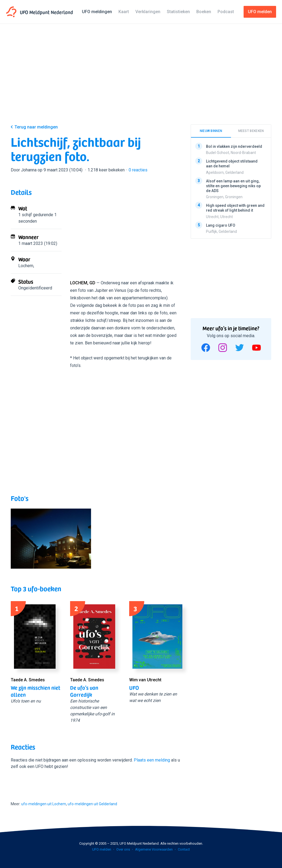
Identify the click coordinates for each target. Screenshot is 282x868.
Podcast (226, 12)
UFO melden (102, 849)
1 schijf (25, 215)
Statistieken (178, 12)
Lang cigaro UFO (221, 225)
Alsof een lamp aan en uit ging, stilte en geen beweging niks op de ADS (233, 186)
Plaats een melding (152, 760)
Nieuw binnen (211, 131)
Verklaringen (148, 12)
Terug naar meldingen (36, 127)
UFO (134, 687)
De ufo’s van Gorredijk (84, 691)
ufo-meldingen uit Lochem (44, 804)
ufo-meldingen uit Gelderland (92, 804)
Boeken (204, 12)
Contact (184, 849)
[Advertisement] (141, 78)
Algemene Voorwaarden (154, 849)
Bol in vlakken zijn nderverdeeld (234, 146)
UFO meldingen (97, 12)
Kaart (124, 12)
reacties (138, 170)
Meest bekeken (251, 131)
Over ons (123, 849)
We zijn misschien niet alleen (35, 691)
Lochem (26, 266)
